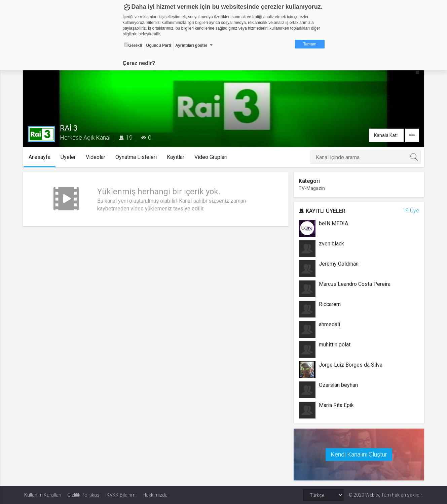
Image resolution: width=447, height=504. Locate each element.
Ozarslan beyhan (338, 385)
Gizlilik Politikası (84, 495)
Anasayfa (41, 157)
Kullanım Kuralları (43, 495)
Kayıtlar (177, 157)
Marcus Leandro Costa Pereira (354, 284)
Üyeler (70, 157)
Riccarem (329, 304)
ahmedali (329, 324)
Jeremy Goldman (338, 264)
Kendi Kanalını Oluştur (358, 454)
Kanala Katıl (385, 135)
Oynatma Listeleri (138, 157)
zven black (331, 244)
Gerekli (133, 45)
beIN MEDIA (333, 223)
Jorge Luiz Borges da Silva (350, 365)
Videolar (97, 157)
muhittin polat (334, 345)
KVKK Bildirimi (122, 495)
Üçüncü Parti (159, 45)
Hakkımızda (155, 495)
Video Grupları (213, 157)
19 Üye (409, 211)
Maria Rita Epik (336, 405)
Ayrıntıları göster (191, 45)
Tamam (310, 44)
